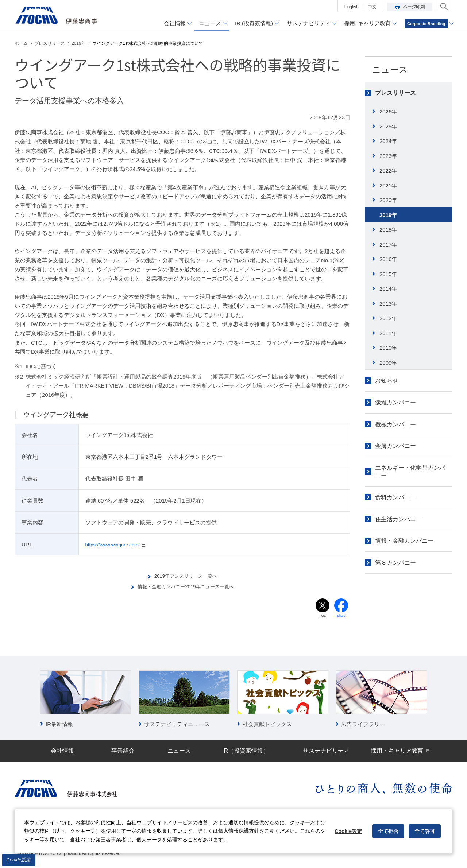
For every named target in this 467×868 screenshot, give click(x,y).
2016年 (388, 259)
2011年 (388, 333)
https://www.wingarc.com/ (116, 544)
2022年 (388, 170)
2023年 (388, 156)
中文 (372, 7)
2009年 (388, 363)
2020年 (388, 200)
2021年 (388, 185)
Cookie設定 (19, 860)
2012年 (388, 318)
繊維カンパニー (395, 402)
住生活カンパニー (398, 519)
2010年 (388, 348)
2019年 (388, 215)
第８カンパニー (395, 563)
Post (323, 617)
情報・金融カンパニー (404, 541)
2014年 (388, 289)
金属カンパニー (395, 446)
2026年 (388, 111)
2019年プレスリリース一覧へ (186, 576)
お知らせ (387, 381)
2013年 (388, 304)
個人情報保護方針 (239, 831)
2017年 (388, 245)
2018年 (388, 230)
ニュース (390, 69)
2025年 (388, 126)
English (352, 7)
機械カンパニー (395, 424)
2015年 (388, 274)
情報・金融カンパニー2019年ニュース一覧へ (186, 586)
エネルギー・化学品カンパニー (410, 472)
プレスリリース (395, 93)
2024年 (388, 141)
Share (341, 617)
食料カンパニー (395, 497)
